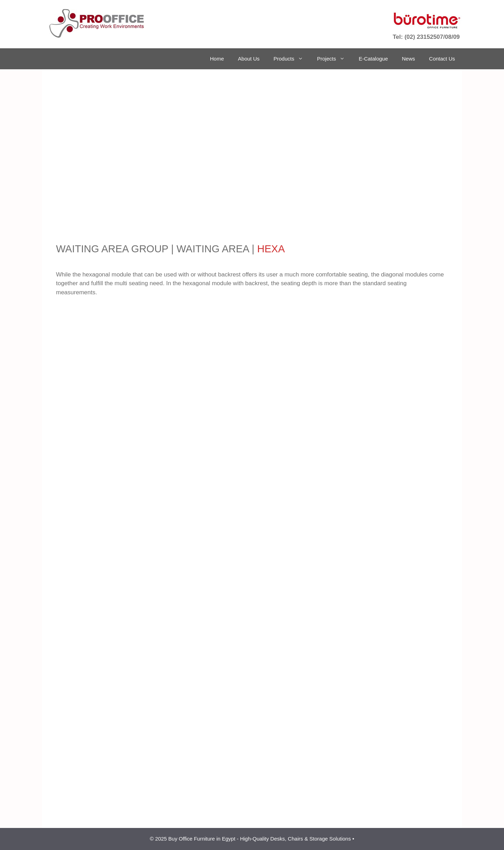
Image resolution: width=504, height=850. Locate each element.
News (408, 59)
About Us (249, 59)
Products (292, 59)
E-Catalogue (373, 59)
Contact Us (442, 59)
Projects (334, 59)
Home (217, 59)
